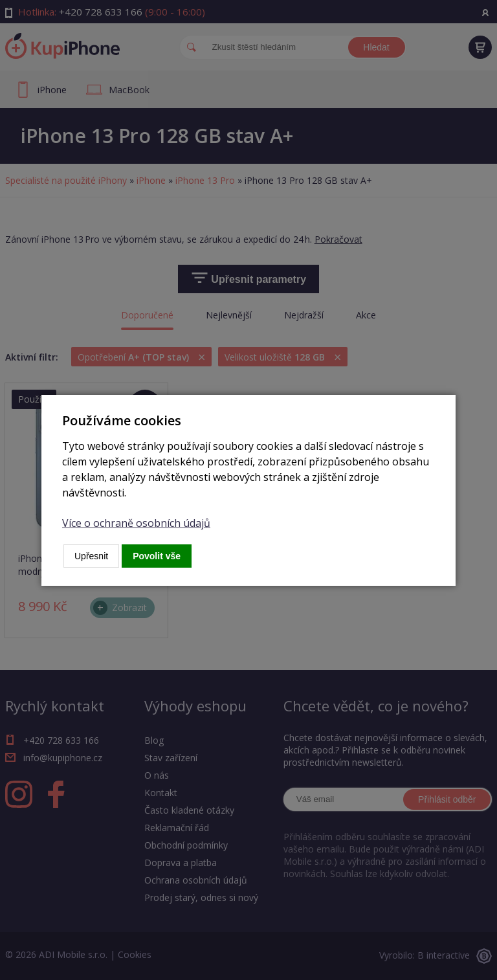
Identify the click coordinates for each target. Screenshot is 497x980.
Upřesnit (91, 556)
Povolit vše (157, 556)
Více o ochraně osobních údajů (136, 523)
